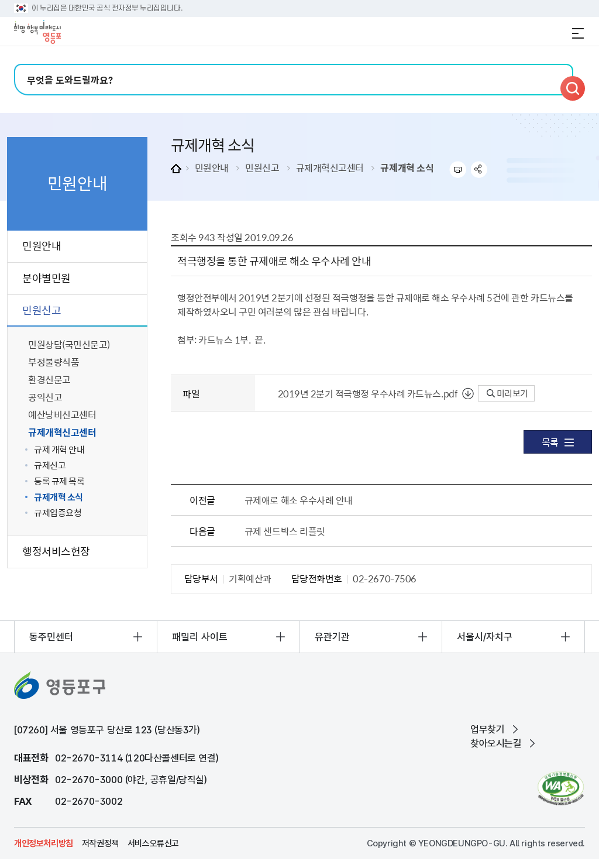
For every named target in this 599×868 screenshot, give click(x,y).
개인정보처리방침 (44, 843)
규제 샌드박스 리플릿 (285, 531)
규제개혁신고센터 (330, 167)
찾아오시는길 (496, 743)
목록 (558, 442)
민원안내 (212, 167)
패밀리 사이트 (200, 637)
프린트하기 (458, 169)
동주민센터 (51, 637)
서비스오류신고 (153, 843)
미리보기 (507, 393)
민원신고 (262, 167)
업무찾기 (487, 729)
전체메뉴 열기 (578, 33)
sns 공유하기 (479, 169)
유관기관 (332, 637)
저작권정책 (100, 843)
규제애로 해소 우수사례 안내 (299, 500)
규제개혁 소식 (407, 167)
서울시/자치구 (485, 637)
